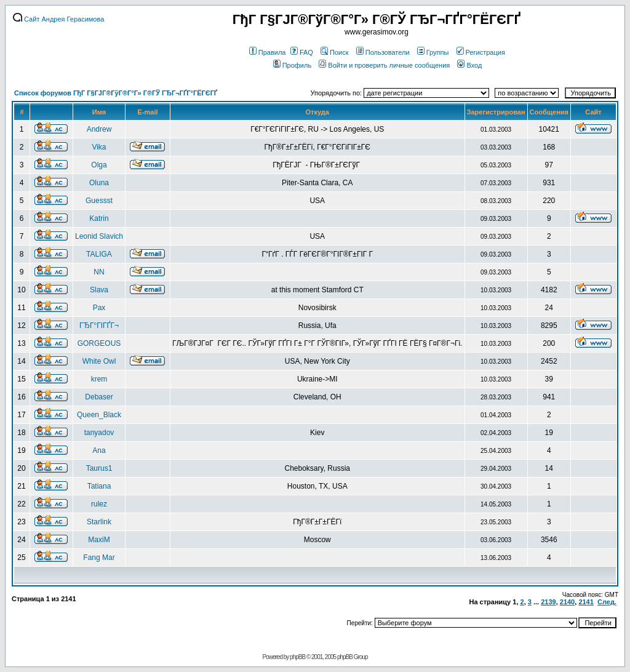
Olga (99, 165)
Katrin (99, 218)
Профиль (293, 65)
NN (99, 272)
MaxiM (99, 540)
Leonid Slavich (99, 236)
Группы (433, 52)
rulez (99, 504)
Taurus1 (99, 468)
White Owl (99, 361)
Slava (99, 290)
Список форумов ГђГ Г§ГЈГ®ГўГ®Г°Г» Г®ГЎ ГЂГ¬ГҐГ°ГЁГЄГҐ (116, 93)
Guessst (99, 201)
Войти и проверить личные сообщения (384, 65)
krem (99, 379)
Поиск (334, 52)
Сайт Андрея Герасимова (58, 19)
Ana (99, 450)
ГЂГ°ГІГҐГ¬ (99, 326)
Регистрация (481, 52)
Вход (469, 65)
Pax (99, 308)
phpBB (297, 657)
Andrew (99, 129)
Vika (99, 147)
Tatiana (99, 486)
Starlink (99, 522)
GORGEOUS (99, 343)
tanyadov (99, 433)
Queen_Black (99, 415)
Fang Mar (99, 558)
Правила (268, 52)
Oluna (99, 183)
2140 (567, 602)
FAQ (302, 52)
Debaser (99, 397)
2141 (586, 602)
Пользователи (383, 52)
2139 (548, 602)
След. (607, 602)
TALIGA (99, 254)
